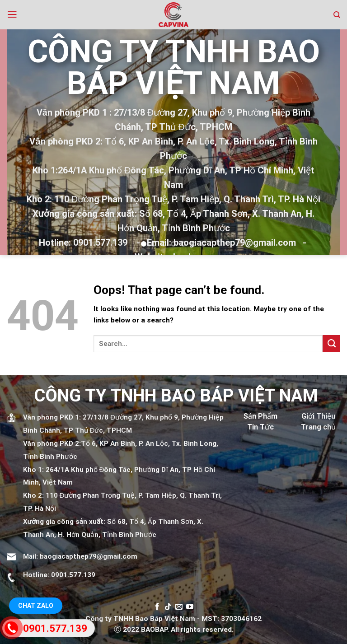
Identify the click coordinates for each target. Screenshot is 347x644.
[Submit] (331, 344)
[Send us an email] (179, 607)
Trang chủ (318, 427)
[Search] (337, 15)
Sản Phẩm (260, 416)
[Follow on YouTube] (190, 607)
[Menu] (12, 14)
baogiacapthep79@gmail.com (89, 556)
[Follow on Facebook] (157, 607)
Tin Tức (260, 427)
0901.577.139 (73, 575)
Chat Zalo (36, 606)
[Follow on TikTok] (168, 607)
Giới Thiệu (318, 416)
